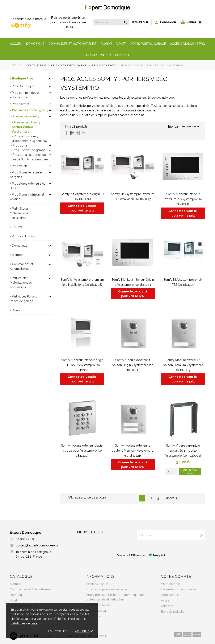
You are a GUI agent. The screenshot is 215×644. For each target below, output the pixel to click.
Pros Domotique (23, 86)
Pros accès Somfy (26, 116)
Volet (121, 44)
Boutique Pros (23, 78)
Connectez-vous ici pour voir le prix (82, 208)
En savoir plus (59, 631)
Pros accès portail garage (31, 110)
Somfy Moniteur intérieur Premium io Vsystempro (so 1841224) (183, 199)
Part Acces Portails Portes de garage (23, 299)
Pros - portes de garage (29, 150)
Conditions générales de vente (106, 589)
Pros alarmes (21, 104)
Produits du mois (24, 236)
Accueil (16, 44)
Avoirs (165, 600)
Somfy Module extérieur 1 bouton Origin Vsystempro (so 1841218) (133, 365)
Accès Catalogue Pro (188, 44)
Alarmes (18, 255)
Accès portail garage (148, 44)
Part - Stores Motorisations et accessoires (21, 213)
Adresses (167, 606)
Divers (16, 310)
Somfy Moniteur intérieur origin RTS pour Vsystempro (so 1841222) (82, 365)
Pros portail (21, 145)
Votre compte (176, 576)
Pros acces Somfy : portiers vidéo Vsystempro (27, 127)
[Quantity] (171, 471)
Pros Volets (20, 166)
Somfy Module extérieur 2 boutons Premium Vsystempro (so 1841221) (133, 451)
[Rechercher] (111, 22)
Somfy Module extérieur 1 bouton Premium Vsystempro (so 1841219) (183, 365)
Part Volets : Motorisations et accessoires (21, 283)
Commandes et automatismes (72, 44)
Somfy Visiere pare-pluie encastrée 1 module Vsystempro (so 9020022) (183, 451)
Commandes (170, 595)
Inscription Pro (98, 55)
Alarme (106, 44)
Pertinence (191, 127)
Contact (122, 55)
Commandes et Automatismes (21, 266)
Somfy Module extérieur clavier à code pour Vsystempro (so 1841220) (82, 451)
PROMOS (19, 227)
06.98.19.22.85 (140, 22)
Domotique (35, 44)
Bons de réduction (174, 612)
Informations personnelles (179, 589)
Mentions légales (97, 584)
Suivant (172, 498)
